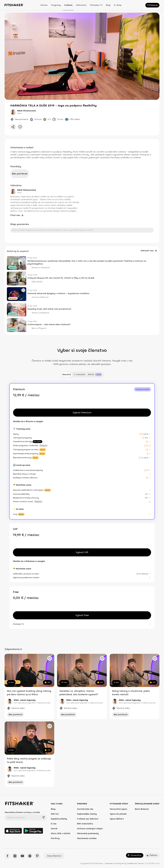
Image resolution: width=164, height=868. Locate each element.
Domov (44, 5)
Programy (56, 5)
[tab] (95, 375)
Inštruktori (81, 5)
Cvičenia (68, 5)
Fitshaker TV (96, 5)
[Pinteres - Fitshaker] (37, 856)
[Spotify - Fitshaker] (30, 856)
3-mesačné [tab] (79, 374)
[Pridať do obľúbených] (20, 127)
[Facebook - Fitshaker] (7, 856)
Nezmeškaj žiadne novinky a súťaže (22, 812)
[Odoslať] (43, 817)
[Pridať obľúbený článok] (23, 259)
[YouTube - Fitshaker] (22, 856)
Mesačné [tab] (67, 374)
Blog (108, 5)
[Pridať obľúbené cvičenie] (50, 658)
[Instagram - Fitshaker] (15, 856)
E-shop (118, 5)
